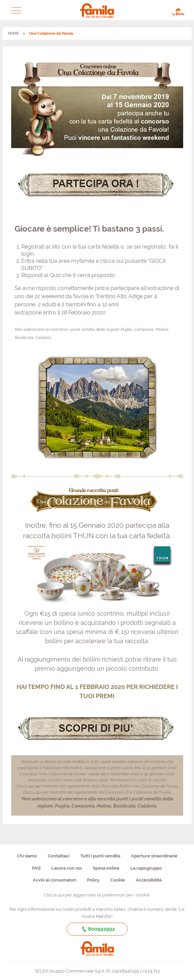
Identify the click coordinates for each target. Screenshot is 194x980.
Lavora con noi (67, 868)
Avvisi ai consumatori (55, 880)
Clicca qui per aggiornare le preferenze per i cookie (97, 895)
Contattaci (59, 856)
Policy (93, 880)
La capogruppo (146, 868)
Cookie (118, 880)
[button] (16, 10)
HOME (13, 33)
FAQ (36, 868)
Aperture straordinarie (154, 856)
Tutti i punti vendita (100, 856)
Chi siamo (27, 856)
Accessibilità (149, 880)
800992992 (97, 929)
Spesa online (106, 868)
